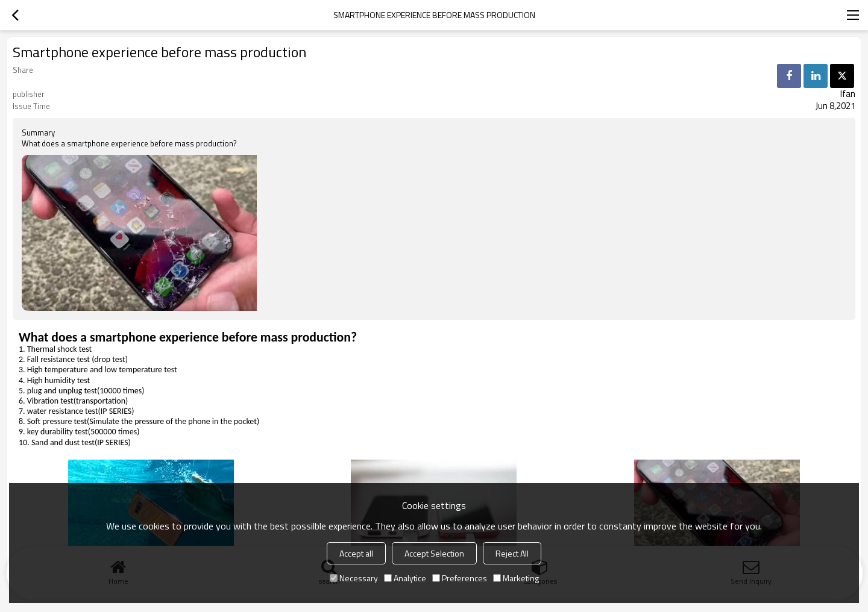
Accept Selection (434, 553)
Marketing (516, 578)
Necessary (354, 578)
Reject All (512, 553)
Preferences (460, 578)
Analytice (405, 578)
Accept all (356, 553)
